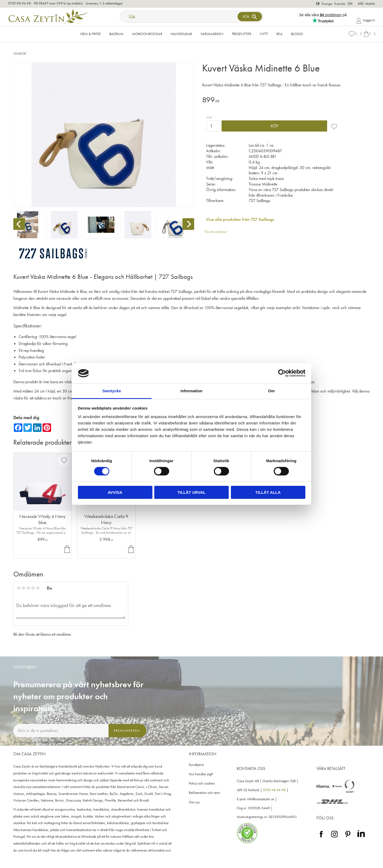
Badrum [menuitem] (116, 34)
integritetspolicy (80, 742)
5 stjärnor (38, 588)
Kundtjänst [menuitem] (196, 765)
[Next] (188, 224)
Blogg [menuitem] (297, 34)
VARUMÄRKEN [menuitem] (212, 34)
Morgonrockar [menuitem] (147, 34)
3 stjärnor (28, 588)
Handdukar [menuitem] (181, 34)
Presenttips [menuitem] (242, 34)
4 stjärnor (33, 588)
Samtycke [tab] (112, 391)
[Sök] (250, 17)
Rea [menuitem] (279, 34)
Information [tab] (192, 391)
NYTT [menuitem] (264, 34)
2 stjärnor (23, 588)
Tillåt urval (191, 492)
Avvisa (115, 492)
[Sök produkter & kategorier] (179, 17)
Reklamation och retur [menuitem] (205, 793)
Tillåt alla (268, 492)
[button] (355, 34)
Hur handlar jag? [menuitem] (201, 774)
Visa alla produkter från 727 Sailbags (240, 219)
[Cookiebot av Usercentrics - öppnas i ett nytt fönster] (282, 373)
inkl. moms (366, 3)
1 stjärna (19, 588)
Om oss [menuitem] (194, 802)
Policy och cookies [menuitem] (202, 783)
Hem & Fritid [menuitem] (91, 34)
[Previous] (19, 224)
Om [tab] (271, 391)
